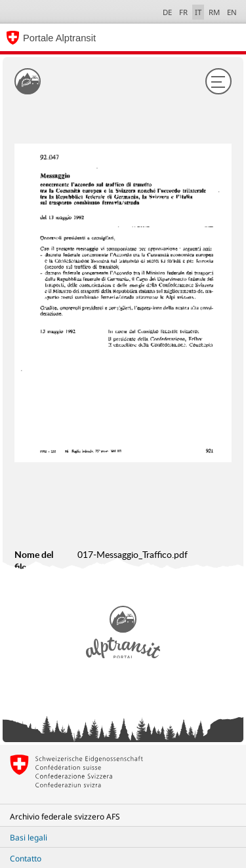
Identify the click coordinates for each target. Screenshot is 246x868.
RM (214, 12)
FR (183, 12)
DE (167, 12)
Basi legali (29, 838)
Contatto (26, 858)
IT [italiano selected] (198, 12)
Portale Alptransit (59, 38)
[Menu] (218, 81)
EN (232, 12)
